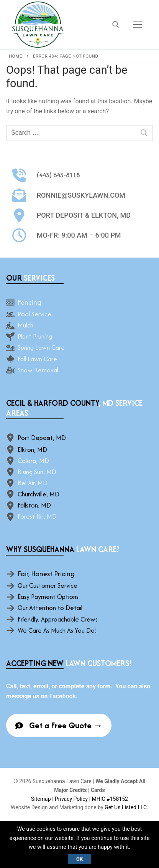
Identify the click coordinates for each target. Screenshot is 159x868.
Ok (79, 859)
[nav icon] (138, 25)
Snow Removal (38, 370)
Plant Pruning (35, 336)
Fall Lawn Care (37, 359)
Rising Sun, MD (37, 472)
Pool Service (34, 314)
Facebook (62, 696)
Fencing (30, 302)
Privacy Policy (71, 799)
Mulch (25, 325)
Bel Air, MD (33, 483)
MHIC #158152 (110, 799)
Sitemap (41, 799)
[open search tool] (116, 25)
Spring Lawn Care (41, 347)
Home (16, 56)
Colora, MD (33, 461)
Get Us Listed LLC (126, 807)
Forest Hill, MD (37, 516)
